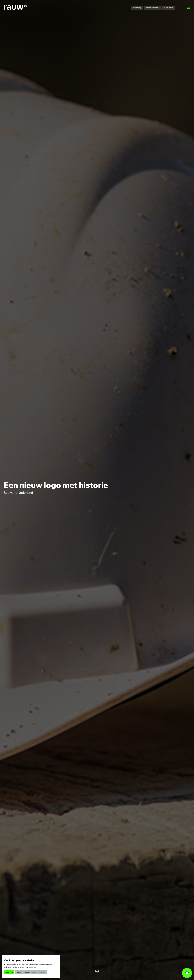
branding (137, 8)
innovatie (168, 8)
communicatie (153, 8)
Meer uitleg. (33, 967)
